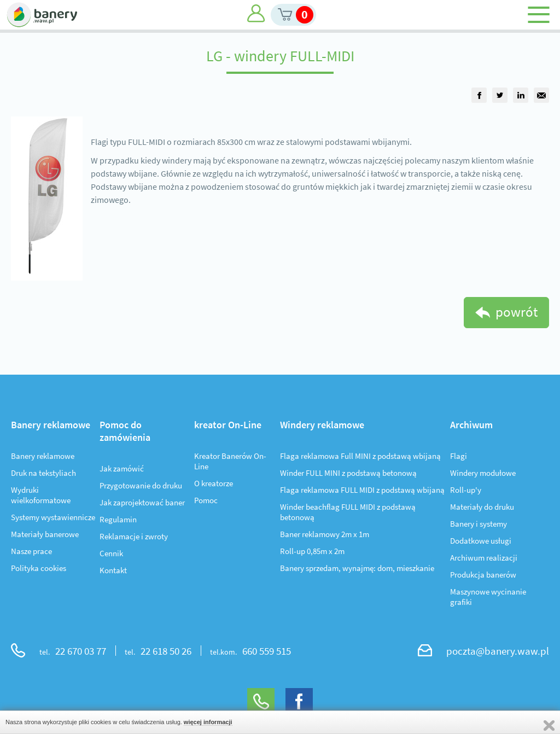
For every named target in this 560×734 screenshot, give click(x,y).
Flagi (459, 456)
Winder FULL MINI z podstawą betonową (348, 473)
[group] (479, 95)
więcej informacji (208, 722)
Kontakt (113, 570)
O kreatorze (214, 483)
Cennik (111, 553)
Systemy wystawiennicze (53, 517)
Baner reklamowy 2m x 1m (325, 534)
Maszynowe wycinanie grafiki (488, 597)
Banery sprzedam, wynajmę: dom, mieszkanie (357, 568)
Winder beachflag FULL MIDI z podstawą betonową (348, 512)
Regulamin (118, 519)
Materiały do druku (482, 507)
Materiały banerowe (45, 534)
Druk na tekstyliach (43, 473)
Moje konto (256, 13)
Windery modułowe (483, 473)
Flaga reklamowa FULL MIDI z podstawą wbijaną (362, 490)
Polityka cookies (39, 568)
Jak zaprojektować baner (142, 502)
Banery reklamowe (43, 456)
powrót (517, 312)
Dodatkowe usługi (481, 541)
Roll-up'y (466, 490)
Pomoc (206, 500)
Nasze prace (31, 551)
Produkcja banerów (483, 575)
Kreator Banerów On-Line (230, 461)
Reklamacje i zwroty (134, 536)
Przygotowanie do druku (141, 485)
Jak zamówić (122, 468)
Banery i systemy (479, 524)
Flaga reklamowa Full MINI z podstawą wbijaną (360, 456)
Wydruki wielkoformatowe (41, 495)
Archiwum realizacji (484, 558)
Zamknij (549, 726)
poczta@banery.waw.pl (498, 651)
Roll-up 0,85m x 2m (312, 551)
